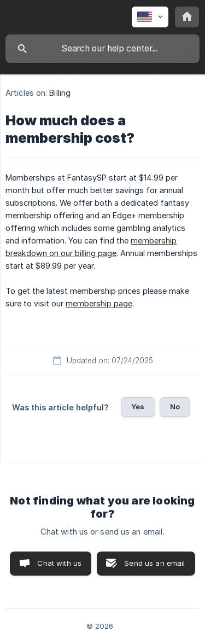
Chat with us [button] (59, 563)
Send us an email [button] (154, 563)
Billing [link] (60, 93)
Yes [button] (138, 407)
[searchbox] (102, 49)
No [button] (175, 407)
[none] (150, 17)
